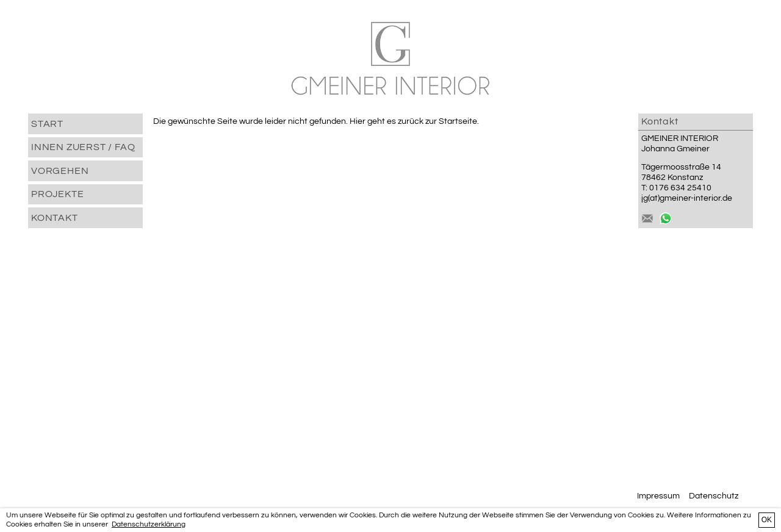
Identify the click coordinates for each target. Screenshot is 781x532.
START (47, 124)
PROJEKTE (57, 194)
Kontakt (55, 218)
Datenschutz (714, 496)
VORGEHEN (60, 171)
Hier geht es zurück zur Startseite (413, 121)
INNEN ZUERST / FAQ (83, 147)
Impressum (658, 496)
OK (767, 520)
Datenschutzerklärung (149, 524)
